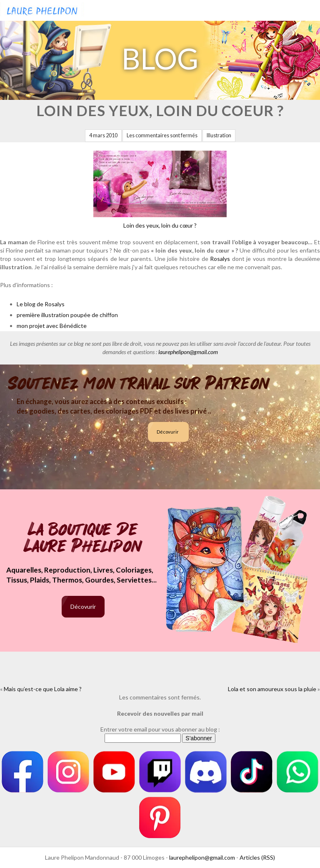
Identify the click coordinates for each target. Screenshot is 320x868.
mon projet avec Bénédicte (52, 326)
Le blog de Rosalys (41, 304)
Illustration (219, 135)
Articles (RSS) (257, 857)
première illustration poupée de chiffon (67, 315)
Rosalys (220, 259)
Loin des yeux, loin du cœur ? (160, 190)
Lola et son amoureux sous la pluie (272, 689)
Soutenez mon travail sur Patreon (139, 384)
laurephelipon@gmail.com (188, 352)
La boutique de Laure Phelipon (83, 539)
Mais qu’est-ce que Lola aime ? (43, 689)
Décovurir (168, 432)
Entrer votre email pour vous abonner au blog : (160, 729)
